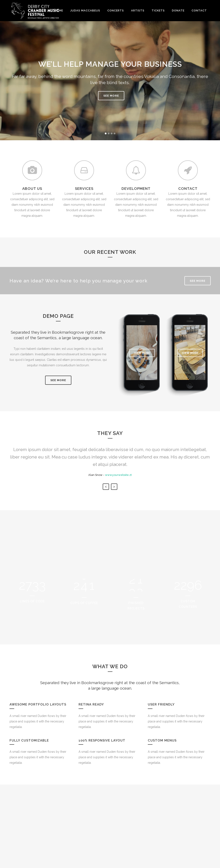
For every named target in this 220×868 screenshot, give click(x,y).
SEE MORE (111, 96)
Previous (106, 541)
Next (114, 541)
